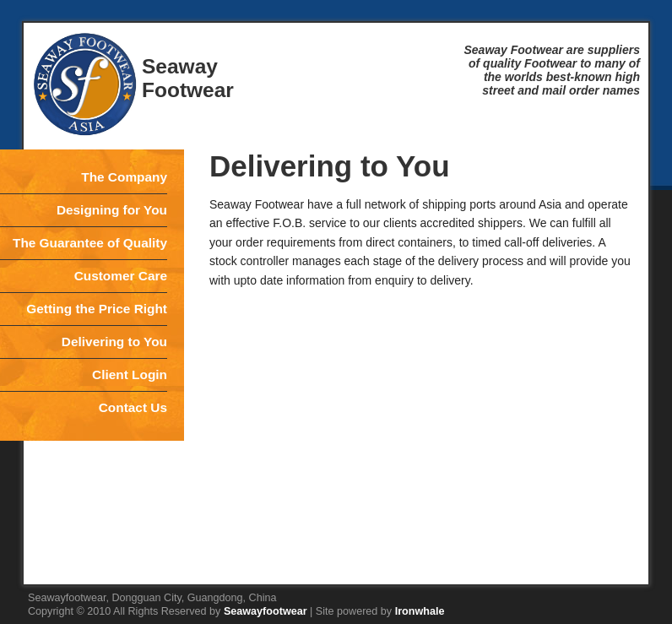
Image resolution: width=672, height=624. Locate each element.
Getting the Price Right (97, 309)
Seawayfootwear (266, 611)
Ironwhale (420, 611)
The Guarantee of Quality (90, 243)
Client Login (130, 374)
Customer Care (121, 276)
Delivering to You (114, 342)
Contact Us (133, 407)
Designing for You (112, 210)
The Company (124, 177)
